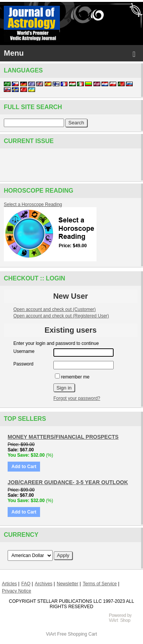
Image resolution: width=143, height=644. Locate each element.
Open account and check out (55, 309)
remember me (72, 377)
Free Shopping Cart (77, 634)
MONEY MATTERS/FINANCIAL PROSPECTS (63, 437)
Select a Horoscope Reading (33, 204)
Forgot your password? (77, 398)
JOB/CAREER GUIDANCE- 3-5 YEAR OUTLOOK (68, 482)
